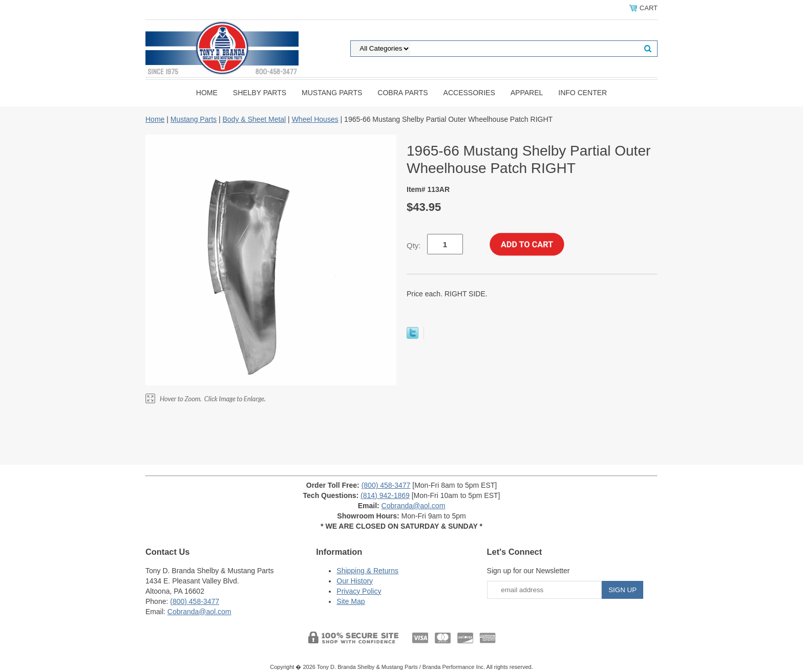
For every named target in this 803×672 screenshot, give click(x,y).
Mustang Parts (332, 93)
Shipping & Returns (367, 571)
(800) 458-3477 (386, 485)
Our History (355, 581)
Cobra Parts (403, 93)
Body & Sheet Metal (254, 119)
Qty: (414, 245)
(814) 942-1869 (385, 495)
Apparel (527, 93)
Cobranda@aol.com (414, 506)
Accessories (469, 93)
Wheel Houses (315, 119)
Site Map (351, 601)
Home (207, 93)
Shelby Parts (260, 93)
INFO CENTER (583, 93)
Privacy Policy (359, 591)
